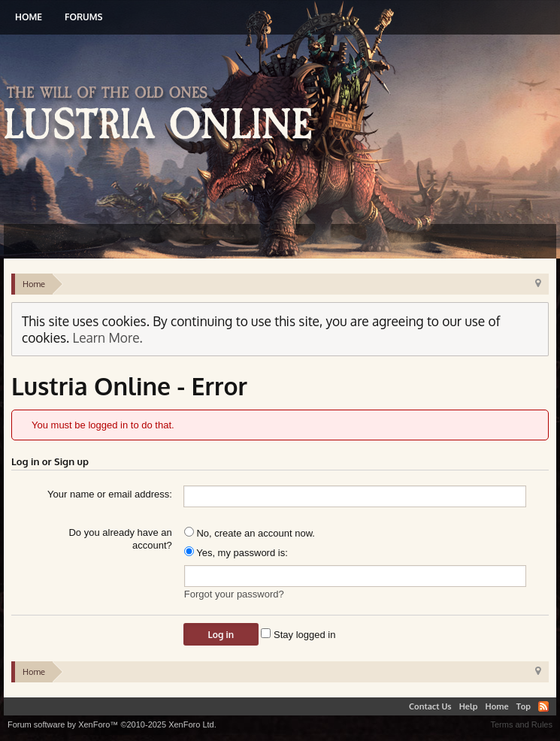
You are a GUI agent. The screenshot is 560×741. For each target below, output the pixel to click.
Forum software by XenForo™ (112, 724)
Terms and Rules (521, 724)
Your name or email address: (110, 494)
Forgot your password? (234, 594)
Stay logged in (298, 635)
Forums (83, 17)
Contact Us (430, 706)
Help (469, 706)
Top (524, 706)
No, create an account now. (250, 533)
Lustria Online (163, 115)
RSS (543, 706)
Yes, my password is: (236, 553)
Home (29, 17)
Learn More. (108, 337)
